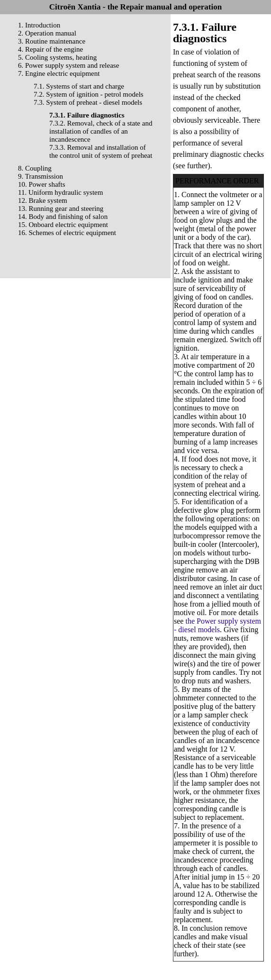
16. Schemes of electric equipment (67, 233)
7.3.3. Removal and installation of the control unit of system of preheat (101, 151)
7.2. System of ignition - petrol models (89, 94)
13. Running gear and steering (61, 209)
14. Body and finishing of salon (63, 217)
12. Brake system (43, 200)
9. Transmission (41, 176)
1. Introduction (39, 25)
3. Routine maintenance (52, 41)
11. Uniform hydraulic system (60, 192)
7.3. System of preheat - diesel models (88, 102)
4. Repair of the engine (50, 49)
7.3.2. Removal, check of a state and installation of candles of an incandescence (101, 131)
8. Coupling (35, 168)
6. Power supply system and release (68, 65)
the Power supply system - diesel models (217, 625)
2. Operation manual (47, 33)
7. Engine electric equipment (59, 73)
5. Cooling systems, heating (57, 57)
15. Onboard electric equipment (63, 225)
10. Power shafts (42, 184)
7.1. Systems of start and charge (79, 86)
